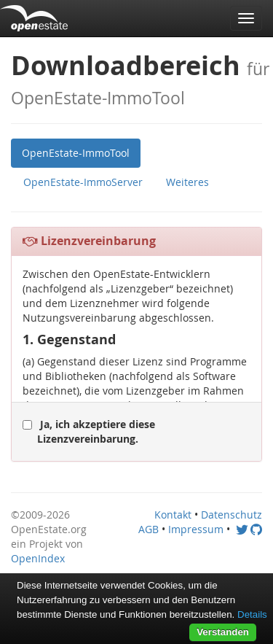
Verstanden (223, 632)
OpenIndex (38, 558)
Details (252, 614)
